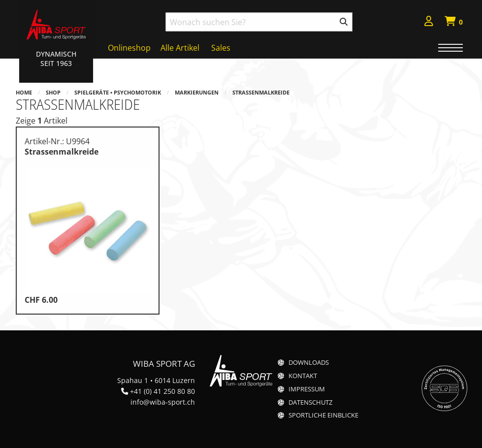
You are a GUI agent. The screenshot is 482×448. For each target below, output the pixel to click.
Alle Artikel (180, 48)
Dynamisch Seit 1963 (56, 59)
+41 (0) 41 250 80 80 (162, 391)
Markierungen (197, 92)
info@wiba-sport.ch (163, 402)
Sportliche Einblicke (323, 415)
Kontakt (303, 376)
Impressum (307, 389)
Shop (53, 92)
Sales (221, 48)
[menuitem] (429, 22)
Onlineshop (129, 48)
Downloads (309, 363)
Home (24, 92)
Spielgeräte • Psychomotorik (118, 92)
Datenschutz (310, 402)
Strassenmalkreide (261, 92)
